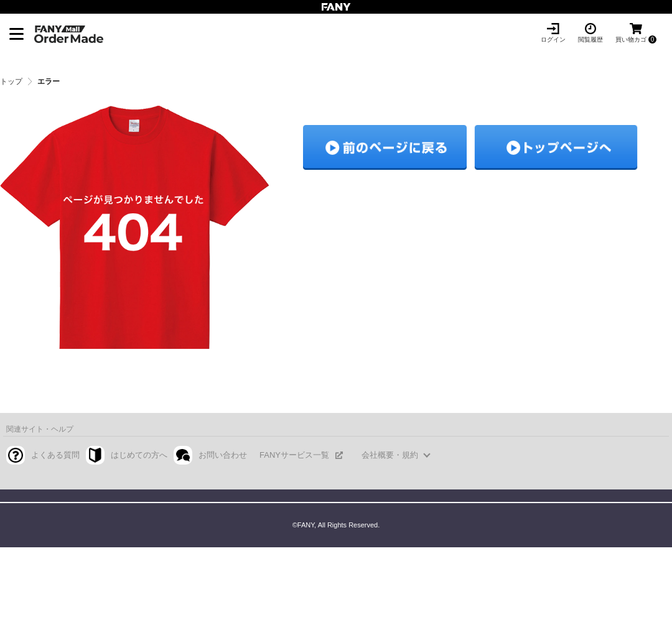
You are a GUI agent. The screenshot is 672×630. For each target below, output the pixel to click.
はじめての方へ (139, 455)
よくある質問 (55, 455)
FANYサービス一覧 (294, 455)
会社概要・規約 (390, 455)
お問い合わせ (223, 455)
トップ (11, 81)
